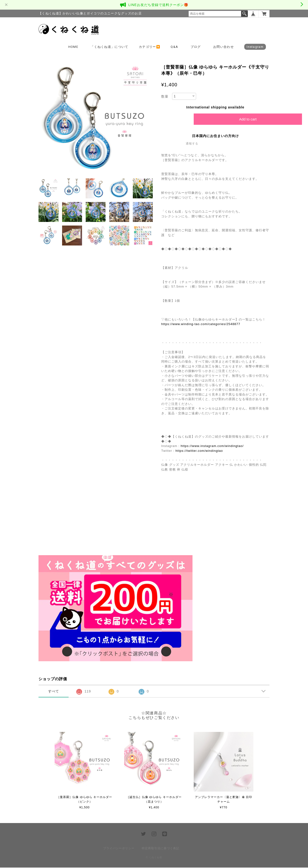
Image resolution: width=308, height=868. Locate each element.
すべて (54, 692)
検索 (244, 14)
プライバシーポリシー (119, 849)
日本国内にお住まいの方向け (215, 136)
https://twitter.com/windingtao (199, 451)
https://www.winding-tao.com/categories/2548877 (201, 324)
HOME (73, 47)
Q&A (174, 47)
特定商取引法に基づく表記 (160, 849)
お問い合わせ (224, 47)
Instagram (255, 47)
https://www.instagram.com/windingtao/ (212, 446)
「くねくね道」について (109, 47)
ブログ (196, 47)
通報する (192, 144)
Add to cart (248, 120)
